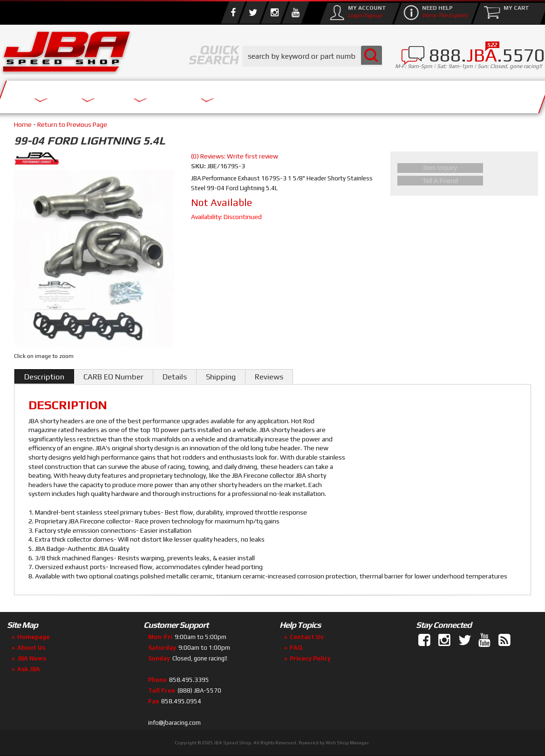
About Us (136, 94)
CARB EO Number (113, 377)
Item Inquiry (464, 166)
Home (23, 124)
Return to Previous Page (72, 124)
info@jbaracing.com (174, 723)
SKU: (199, 166)
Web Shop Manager (347, 743)
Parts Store (232, 94)
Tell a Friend (464, 178)
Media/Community (351, 94)
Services (51, 94)
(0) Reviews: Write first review (235, 156)
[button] (312, 56)
